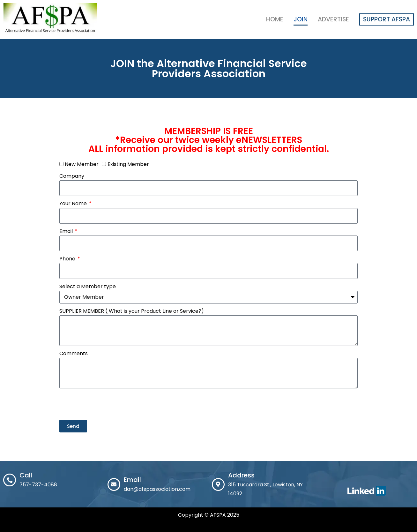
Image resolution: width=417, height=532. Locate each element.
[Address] (218, 484)
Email (67, 231)
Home (275, 19)
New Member (82, 164)
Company (72, 176)
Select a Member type (88, 286)
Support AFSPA (387, 19)
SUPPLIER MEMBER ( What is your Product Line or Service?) (132, 311)
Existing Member (128, 164)
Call (26, 475)
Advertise (333, 19)
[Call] (10, 480)
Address (241, 475)
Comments (74, 353)
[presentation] (108, 404)
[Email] (114, 484)
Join (301, 19)
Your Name (74, 203)
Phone (68, 259)
